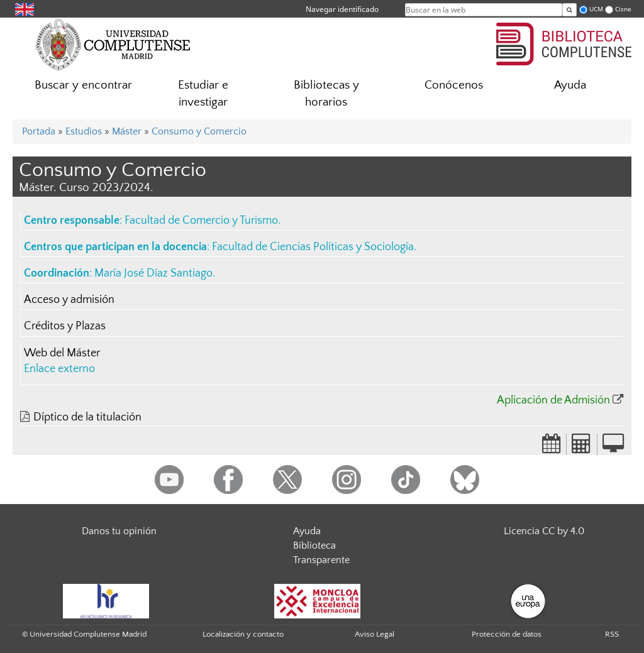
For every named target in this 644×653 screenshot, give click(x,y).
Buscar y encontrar (83, 85)
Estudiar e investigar (203, 94)
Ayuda (570, 85)
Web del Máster (62, 353)
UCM (596, 9)
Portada (39, 131)
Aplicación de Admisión (553, 400)
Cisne (623, 9)
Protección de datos (507, 634)
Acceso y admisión (69, 300)
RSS (612, 634)
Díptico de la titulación (87, 417)
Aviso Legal (375, 634)
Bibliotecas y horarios (326, 94)
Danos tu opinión (119, 531)
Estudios (84, 131)
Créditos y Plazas (65, 326)
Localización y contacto (243, 634)
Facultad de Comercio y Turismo (201, 221)
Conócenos (454, 85)
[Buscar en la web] (569, 10)
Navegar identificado (342, 9)
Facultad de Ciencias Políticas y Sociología (313, 247)
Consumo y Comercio (199, 131)
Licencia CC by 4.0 (544, 531)
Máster (127, 131)
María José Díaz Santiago (153, 273)
